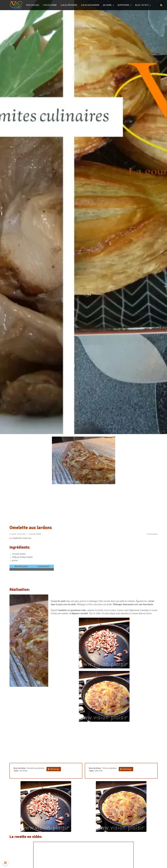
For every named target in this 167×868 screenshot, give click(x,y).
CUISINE (108, 5)
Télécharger (54, 769)
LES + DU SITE (142, 5)
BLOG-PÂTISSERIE (69, 5)
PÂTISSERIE (124, 5)
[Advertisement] (84, 504)
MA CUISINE (37, 534)
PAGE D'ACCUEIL (33, 5)
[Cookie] (5, 863)
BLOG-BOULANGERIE (90, 5)
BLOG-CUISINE (50, 5)
